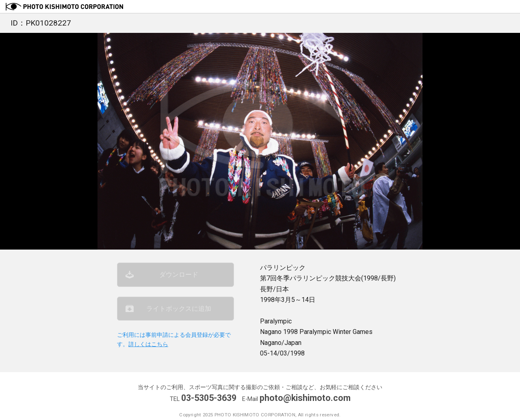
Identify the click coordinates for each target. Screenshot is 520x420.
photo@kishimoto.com (305, 398)
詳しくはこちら (148, 344)
